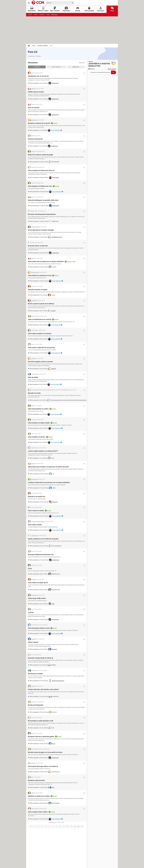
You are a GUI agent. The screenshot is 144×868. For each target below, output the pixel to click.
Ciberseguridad (89, 9)
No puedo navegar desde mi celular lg (40, 658)
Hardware (42, 15)
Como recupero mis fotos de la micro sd (41, 170)
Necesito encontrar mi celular (38, 290)
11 (64, 827)
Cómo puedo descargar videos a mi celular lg (43, 766)
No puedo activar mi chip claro (38, 246)
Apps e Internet (55, 9)
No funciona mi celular (35, 674)
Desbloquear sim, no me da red (38, 76)
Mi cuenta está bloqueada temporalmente (42, 214)
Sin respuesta (56, 67)
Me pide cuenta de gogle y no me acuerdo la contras (45, 752)
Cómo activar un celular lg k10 (38, 583)
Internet (36, 15)
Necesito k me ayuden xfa (37, 497)
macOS (30, 15)
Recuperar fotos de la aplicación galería (41, 737)
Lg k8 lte (31, 612)
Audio (48, 15)
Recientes (37, 67)
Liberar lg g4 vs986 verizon (37, 598)
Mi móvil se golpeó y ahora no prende (40, 362)
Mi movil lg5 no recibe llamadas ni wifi (41, 721)
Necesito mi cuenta (34, 393)
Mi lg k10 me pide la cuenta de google (40, 155)
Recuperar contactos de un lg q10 (39, 123)
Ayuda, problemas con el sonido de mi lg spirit (43, 539)
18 (75, 827)
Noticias (92, 69)
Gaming (78, 9)
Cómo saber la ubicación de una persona (41, 348)
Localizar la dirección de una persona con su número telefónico (49, 483)
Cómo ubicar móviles (35, 525)
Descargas (101, 9)
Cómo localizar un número (37, 437)
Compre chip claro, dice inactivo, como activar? (43, 689)
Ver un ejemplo (112, 69)
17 (71, 827)
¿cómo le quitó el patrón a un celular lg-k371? (43, 451)
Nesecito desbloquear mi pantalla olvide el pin (43, 200)
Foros (112, 9)
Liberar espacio (33, 642)
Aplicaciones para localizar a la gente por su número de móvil (48, 467)
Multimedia (66, 9)
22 (78, 827)
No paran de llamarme (35, 139)
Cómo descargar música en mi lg (39, 628)
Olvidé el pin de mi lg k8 (36, 92)
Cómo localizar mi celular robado (39, 423)
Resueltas (76, 67)
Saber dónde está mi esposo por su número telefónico (46, 261)
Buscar (82, 63)
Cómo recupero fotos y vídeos (38, 812)
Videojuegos (54, 15)
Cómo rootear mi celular (36, 511)
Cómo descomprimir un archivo (38, 409)
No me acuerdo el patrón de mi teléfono (41, 304)
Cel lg (30, 569)
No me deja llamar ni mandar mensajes (41, 230)
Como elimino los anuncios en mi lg (40, 275)
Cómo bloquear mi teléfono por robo (40, 186)
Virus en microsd (33, 108)
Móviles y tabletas (43, 46)
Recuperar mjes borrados (36, 780)
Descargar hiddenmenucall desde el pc (41, 555)
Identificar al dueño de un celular (39, 796)
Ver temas (38, 56)
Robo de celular (33, 377)
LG (51, 46)
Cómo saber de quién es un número (40, 334)
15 (67, 827)
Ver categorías (31, 56)
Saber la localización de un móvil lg (40, 319)
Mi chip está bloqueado (36, 705)
